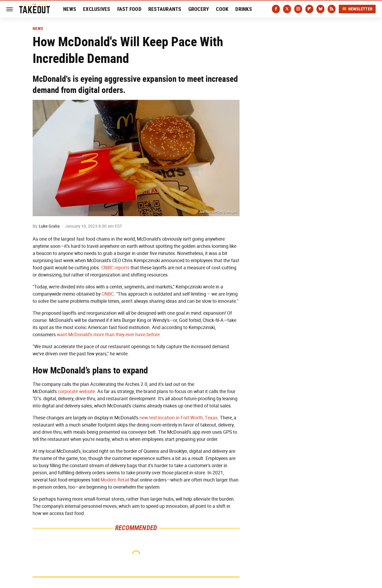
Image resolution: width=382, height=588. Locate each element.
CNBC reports (115, 268)
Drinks (244, 9)
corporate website (76, 391)
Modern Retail (115, 480)
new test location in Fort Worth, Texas (179, 418)
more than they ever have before (127, 335)
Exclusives (97, 9)
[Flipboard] (309, 9)
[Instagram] (298, 9)
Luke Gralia (49, 226)
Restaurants (165, 9)
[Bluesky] (320, 9)
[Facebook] (276, 9)
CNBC (108, 294)
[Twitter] (287, 9)
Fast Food (129, 9)
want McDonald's (75, 335)
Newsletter (357, 9)
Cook (222, 9)
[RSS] (332, 9)
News (70, 9)
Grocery (199, 9)
